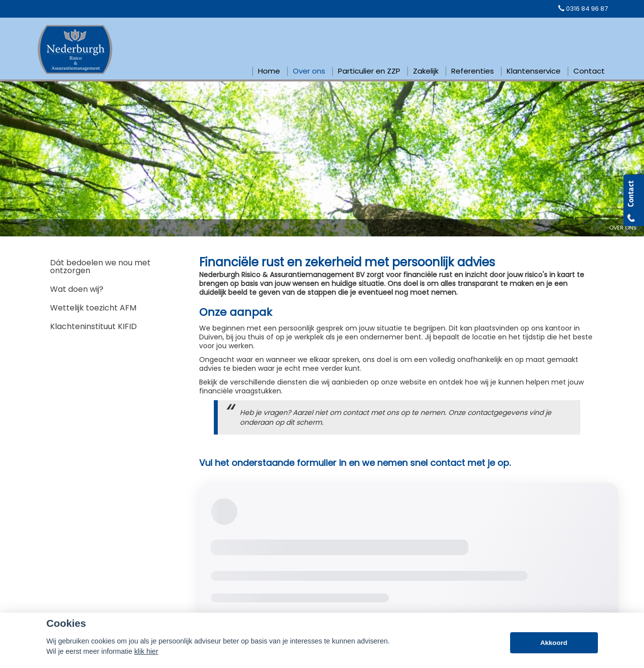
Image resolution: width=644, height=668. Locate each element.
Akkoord (554, 643)
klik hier (146, 651)
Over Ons (623, 228)
